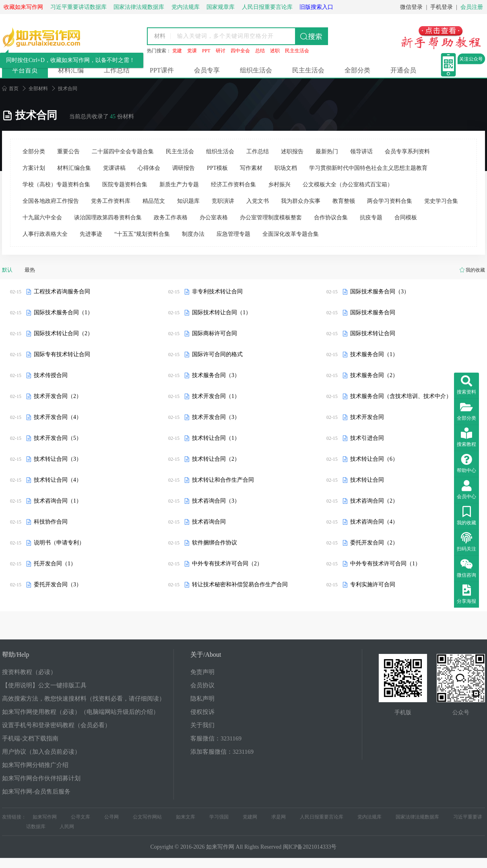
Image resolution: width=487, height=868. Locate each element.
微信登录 (411, 7)
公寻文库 (80, 817)
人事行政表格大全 (45, 234)
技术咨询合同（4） (374, 522)
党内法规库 (369, 817)
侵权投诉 (202, 712)
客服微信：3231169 (216, 738)
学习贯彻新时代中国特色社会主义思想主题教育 (368, 168)
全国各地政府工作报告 (51, 201)
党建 (177, 51)
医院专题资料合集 (125, 185)
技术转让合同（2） (216, 459)
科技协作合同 (51, 522)
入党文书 (258, 201)
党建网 (250, 817)
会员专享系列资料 (407, 152)
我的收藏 (475, 270)
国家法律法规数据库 (417, 817)
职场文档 (286, 168)
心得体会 (149, 168)
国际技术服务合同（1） (63, 312)
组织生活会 (256, 70)
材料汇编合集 (74, 168)
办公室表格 (214, 218)
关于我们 (202, 725)
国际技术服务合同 (373, 312)
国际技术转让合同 (373, 333)
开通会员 (403, 70)
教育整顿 (344, 201)
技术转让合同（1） (216, 438)
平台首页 (25, 70)
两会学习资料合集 (390, 201)
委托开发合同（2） (374, 543)
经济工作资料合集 (233, 185)
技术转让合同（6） (374, 459)
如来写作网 (45, 817)
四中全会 (240, 51)
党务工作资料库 (111, 201)
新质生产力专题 (179, 185)
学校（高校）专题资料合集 (56, 185)
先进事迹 (91, 234)
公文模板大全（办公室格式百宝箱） (348, 185)
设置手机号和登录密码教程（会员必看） (56, 725)
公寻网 (111, 817)
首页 (10, 89)
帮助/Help (16, 655)
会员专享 (207, 70)
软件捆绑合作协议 (215, 543)
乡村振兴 (279, 185)
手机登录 (442, 7)
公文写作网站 (147, 817)
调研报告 (184, 168)
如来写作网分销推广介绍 (35, 765)
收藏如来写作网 (23, 7)
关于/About (206, 655)
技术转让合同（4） (58, 480)
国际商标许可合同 (215, 333)
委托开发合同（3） (58, 585)
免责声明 (202, 672)
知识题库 (188, 201)
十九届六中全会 (42, 218)
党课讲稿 (114, 168)
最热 (30, 270)
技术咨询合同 (209, 522)
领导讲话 (361, 152)
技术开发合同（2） (58, 396)
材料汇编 (71, 70)
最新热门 (327, 152)
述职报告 (292, 152)
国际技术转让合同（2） (63, 333)
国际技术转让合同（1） (222, 312)
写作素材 (251, 168)
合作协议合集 (331, 218)
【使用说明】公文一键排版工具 (44, 685)
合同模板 (406, 218)
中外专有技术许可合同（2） (227, 564)
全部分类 (357, 70)
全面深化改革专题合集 (291, 234)
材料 (160, 36)
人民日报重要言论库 (322, 817)
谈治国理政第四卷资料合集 (108, 218)
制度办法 (193, 234)
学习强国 (219, 817)
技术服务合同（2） (374, 375)
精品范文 (154, 201)
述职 (275, 51)
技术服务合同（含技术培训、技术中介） (401, 396)
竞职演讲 (223, 201)
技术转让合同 (367, 480)
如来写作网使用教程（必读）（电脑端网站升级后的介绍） (80, 712)
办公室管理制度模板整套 (271, 218)
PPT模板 (217, 168)
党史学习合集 (441, 201)
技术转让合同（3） (58, 459)
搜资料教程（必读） (29, 672)
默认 (7, 270)
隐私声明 (202, 699)
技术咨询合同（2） (374, 501)
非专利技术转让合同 (217, 292)
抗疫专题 (371, 218)
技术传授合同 (51, 375)
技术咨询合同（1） (58, 501)
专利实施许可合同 (373, 585)
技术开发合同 (367, 417)
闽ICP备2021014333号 (310, 847)
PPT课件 (162, 70)
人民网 (67, 827)
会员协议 (202, 685)
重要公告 (68, 152)
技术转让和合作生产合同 (223, 480)
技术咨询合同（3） (216, 501)
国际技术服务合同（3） (380, 292)
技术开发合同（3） (216, 417)
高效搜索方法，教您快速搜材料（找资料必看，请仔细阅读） (84, 699)
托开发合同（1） (55, 564)
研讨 (221, 51)
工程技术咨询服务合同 (62, 292)
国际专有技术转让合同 (62, 354)
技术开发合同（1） (216, 396)
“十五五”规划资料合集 (142, 234)
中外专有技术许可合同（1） (385, 564)
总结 (260, 51)
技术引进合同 (367, 438)
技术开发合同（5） (58, 438)
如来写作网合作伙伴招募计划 (41, 778)
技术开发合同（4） (58, 417)
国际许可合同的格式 (217, 354)
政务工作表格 (171, 218)
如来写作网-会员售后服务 (36, 792)
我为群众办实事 (301, 201)
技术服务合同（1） (374, 354)
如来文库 (186, 817)
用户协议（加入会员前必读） (41, 752)
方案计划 (34, 168)
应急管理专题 (233, 234)
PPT (206, 51)
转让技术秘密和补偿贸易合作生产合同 (240, 585)
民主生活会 (297, 51)
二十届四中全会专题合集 (123, 152)
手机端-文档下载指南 (30, 738)
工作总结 (117, 70)
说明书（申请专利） (59, 543)
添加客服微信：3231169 (222, 752)
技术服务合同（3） (216, 375)
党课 (192, 51)
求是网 (279, 817)
